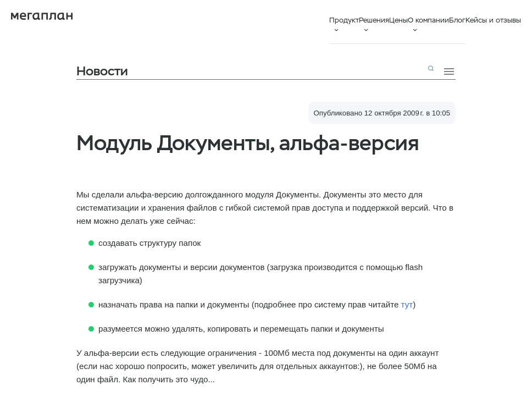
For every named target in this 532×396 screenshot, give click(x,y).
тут (407, 304)
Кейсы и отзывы (493, 20)
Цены (398, 20)
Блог (457, 20)
